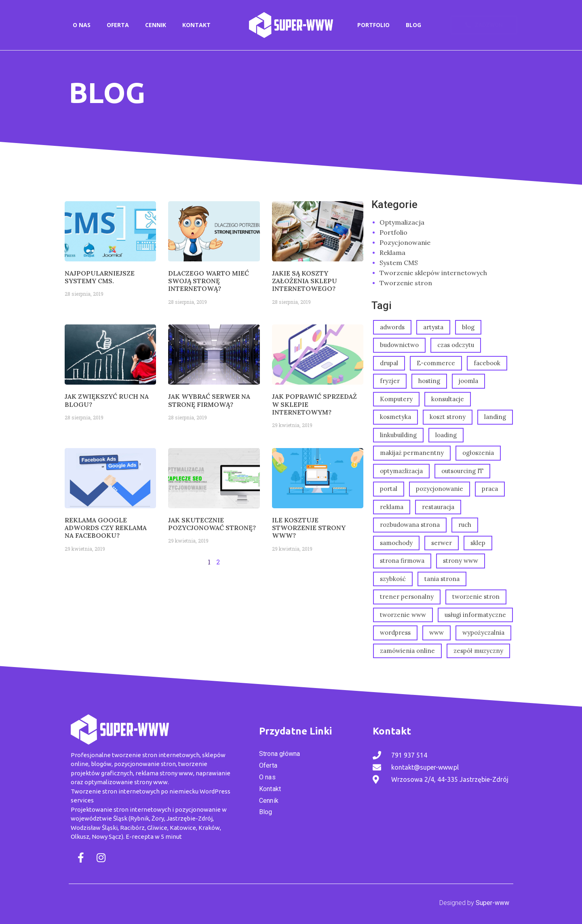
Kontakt (196, 25)
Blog (413, 25)
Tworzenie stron (406, 283)
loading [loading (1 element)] (446, 435)
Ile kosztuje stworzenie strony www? (309, 528)
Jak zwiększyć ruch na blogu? (107, 400)
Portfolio (373, 25)
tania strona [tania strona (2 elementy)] (442, 579)
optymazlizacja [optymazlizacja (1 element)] (401, 471)
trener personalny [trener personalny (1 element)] (407, 597)
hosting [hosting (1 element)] (429, 381)
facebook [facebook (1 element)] (487, 363)
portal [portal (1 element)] (389, 489)
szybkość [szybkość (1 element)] (393, 579)
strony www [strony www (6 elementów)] (461, 561)
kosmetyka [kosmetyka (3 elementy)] (395, 417)
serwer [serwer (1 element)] (442, 543)
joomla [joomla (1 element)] (468, 381)
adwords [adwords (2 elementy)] (392, 327)
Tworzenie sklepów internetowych (433, 273)
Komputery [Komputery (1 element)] (396, 399)
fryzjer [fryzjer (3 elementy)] (390, 381)
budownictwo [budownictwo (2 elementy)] (399, 345)
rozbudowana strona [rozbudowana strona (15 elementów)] (410, 525)
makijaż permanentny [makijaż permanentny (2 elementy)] (412, 453)
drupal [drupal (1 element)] (389, 363)
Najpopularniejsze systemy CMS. (100, 277)
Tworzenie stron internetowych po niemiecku (135, 791)
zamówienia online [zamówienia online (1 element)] (407, 651)
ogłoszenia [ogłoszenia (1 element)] (478, 453)
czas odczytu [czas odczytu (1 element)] (456, 345)
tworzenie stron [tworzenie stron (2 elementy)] (476, 597)
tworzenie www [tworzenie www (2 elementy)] (403, 615)
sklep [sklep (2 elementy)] (478, 543)
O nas (82, 25)
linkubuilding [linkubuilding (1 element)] (398, 435)
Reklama (392, 253)
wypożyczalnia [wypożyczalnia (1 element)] (483, 632)
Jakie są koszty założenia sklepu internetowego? (305, 281)
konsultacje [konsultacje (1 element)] (448, 399)
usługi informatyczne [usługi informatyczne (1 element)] (475, 615)
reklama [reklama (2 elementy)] (392, 507)
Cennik (156, 25)
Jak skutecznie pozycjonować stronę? (212, 524)
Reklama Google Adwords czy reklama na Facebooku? (106, 528)
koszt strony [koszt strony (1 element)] (448, 417)
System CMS (399, 263)
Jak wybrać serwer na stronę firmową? (209, 400)
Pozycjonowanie (405, 242)
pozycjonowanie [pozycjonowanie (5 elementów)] (440, 489)
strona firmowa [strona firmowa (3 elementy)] (402, 561)
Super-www (492, 903)
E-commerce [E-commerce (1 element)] (436, 363)
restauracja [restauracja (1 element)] (438, 507)
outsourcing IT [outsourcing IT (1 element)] (462, 471)
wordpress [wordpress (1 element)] (395, 632)
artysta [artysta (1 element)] (433, 327)
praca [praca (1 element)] (490, 489)
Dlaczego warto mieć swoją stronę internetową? (209, 281)
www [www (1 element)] (436, 632)
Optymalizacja (402, 222)
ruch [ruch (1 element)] (465, 525)
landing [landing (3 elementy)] (495, 417)
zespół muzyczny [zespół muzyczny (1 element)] (478, 651)
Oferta (118, 25)
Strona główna (280, 754)
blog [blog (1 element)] (468, 327)
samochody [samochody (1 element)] (396, 543)
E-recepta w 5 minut (154, 837)
